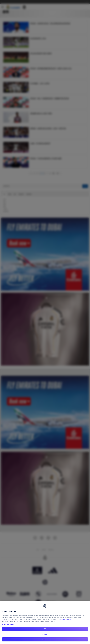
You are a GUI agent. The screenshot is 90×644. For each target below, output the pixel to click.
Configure (45, 634)
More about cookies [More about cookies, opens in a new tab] (8, 624)
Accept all (45, 629)
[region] (45, 623)
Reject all (45, 639)
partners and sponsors (64, 620)
